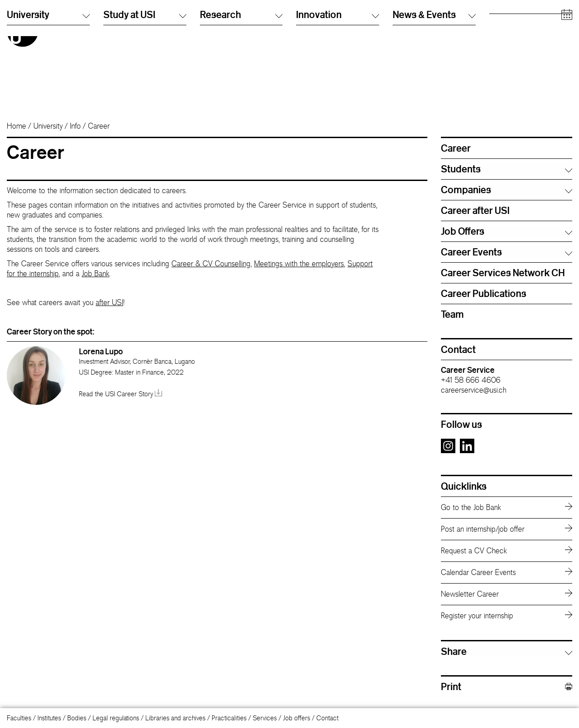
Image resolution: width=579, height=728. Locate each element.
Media (498, 56)
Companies (505, 65)
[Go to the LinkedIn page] (467, 450)
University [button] (48, 94)
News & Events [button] (434, 94)
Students (501, 29)
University (48, 126)
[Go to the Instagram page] (448, 450)
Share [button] (454, 651)
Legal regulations (116, 718)
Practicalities (229, 718)
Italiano (306, 20)
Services (265, 718)
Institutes (49, 718)
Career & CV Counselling (211, 264)
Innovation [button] (338, 94)
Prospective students (518, 20)
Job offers (296, 718)
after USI (109, 302)
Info (75, 126)
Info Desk (405, 29)
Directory (405, 20)
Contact (327, 718)
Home (16, 126)
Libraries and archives (175, 718)
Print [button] (507, 687)
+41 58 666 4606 (471, 380)
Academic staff (510, 47)
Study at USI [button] (145, 94)
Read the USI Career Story (120, 394)
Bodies (77, 718)
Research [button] (241, 94)
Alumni (498, 38)
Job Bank (95, 274)
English (306, 29)
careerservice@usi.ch (474, 390)
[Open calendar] (567, 95)
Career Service (468, 370)
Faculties (19, 718)
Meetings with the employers (299, 264)
